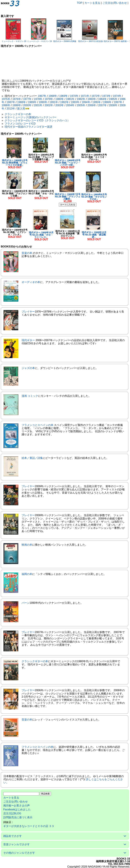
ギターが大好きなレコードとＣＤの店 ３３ (29, 826)
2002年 (49, 105)
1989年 (32, 102)
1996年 (107, 102)
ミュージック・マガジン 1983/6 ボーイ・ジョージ (49, 41)
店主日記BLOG (12, 813)
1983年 (92, 99)
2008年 (113, 105)
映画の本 (27, 545)
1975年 (6, 99)
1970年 (74, 96)
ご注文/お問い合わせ (115, 3)
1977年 (27, 99)
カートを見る (92, 3)
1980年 (60, 99)
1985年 (113, 99)
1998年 (6, 105)
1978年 (38, 99)
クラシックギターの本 (18, 114)
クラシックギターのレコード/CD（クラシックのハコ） (37, 120)
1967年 (42, 96)
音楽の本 (27, 253)
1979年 (49, 99)
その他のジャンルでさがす (19, 853)
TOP (80, 3)
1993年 (75, 102)
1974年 (117, 96)
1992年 (64, 102)
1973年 (106, 96)
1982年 (81, 99)
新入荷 (21, 109)
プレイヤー (28, 312)
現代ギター (28, 340)
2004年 (70, 105)
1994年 (86, 102)
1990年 (43, 102)
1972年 (96, 96)
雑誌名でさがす (13, 836)
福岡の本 (27, 574)
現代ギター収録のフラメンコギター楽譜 (28, 127)
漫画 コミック (30, 396)
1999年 (17, 105)
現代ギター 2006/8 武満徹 (65, 41)
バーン (26, 603)
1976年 (17, 99)
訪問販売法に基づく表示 (18, 817)
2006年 (92, 105)
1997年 (118, 102)
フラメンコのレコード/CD (20, 124)
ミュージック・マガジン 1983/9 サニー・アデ (22, 41)
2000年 (27, 105)
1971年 (85, 96)
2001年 (38, 105)
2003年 (60, 105)
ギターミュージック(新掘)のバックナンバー (31, 117)
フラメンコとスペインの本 (37, 425)
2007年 (102, 105)
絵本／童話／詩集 (32, 458)
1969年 (64, 96)
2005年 (81, 105)
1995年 (97, 102)
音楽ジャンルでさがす (17, 844)
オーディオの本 (31, 282)
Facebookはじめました (17, 809)
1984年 (102, 99)
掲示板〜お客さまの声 (17, 806)
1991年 (54, 102)
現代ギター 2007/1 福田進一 (116, 41)
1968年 (53, 96)
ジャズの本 (28, 368)
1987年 (11, 102)
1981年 (70, 99)
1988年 (21, 102)
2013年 (11, 109)
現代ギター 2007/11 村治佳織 (91, 41)
